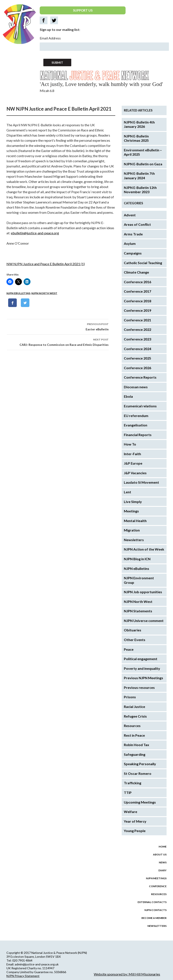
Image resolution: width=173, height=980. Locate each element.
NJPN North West (44, 293)
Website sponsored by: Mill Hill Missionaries (127, 974)
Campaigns (133, 253)
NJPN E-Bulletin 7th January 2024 (139, 176)
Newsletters (134, 540)
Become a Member (154, 918)
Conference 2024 (137, 349)
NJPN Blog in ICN (137, 559)
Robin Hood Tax (137, 745)
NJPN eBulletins (18, 293)
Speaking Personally (140, 764)
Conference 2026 (137, 368)
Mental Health (135, 521)
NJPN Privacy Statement (23, 976)
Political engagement (141, 659)
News (163, 862)
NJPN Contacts (156, 910)
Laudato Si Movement (141, 482)
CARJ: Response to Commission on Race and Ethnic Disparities (58, 342)
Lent (127, 492)
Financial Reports (138, 435)
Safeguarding (135, 754)
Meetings (131, 511)
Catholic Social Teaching (143, 263)
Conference (158, 886)
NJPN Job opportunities (143, 592)
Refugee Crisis (135, 716)
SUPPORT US (83, 10)
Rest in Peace (134, 735)
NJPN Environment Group (139, 580)
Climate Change (136, 272)
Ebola (128, 396)
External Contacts (152, 902)
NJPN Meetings (156, 878)
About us (160, 854)
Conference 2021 (137, 320)
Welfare (131, 812)
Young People (135, 831)
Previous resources (139, 687)
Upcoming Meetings (140, 802)
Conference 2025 (137, 358)
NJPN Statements (138, 611)
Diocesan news (136, 387)
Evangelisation (136, 425)
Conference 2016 (137, 282)
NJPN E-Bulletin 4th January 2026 (139, 124)
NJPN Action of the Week (144, 549)
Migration (132, 530)
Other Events (135, 640)
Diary (162, 870)
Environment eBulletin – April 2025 (143, 152)
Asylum (130, 243)
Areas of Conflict (137, 224)
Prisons (130, 697)
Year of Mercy (135, 821)
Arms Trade (133, 234)
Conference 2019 (137, 310)
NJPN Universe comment (144, 621)
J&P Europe (133, 463)
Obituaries (133, 630)
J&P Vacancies (135, 473)
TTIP (128, 793)
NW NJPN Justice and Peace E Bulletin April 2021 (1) (46, 264)
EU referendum (136, 416)
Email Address (50, 38)
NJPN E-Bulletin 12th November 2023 (140, 190)
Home (163, 847)
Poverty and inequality (142, 668)
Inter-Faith (132, 454)
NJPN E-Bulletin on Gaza (143, 164)
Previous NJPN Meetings (143, 678)
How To (130, 444)
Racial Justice (134, 707)
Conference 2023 (137, 339)
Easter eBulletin (58, 326)
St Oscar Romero (138, 773)
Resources (132, 726)
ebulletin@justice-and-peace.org (35, 233)
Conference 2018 (137, 301)
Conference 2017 (137, 291)
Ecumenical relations (140, 406)
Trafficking (133, 783)
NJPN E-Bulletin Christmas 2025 (136, 138)
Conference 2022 (137, 329)
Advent (130, 215)
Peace (129, 649)
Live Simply (133, 502)
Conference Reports (140, 377)
